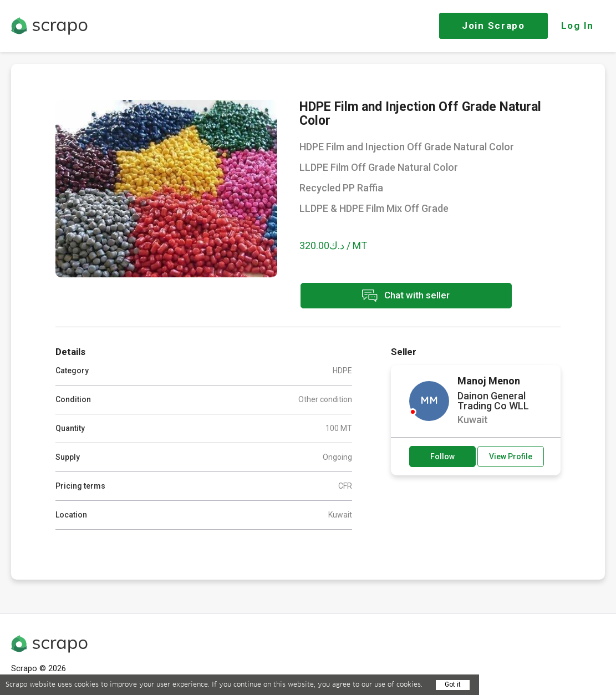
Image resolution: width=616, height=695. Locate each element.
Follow (442, 456)
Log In (577, 26)
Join (493, 26)
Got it (453, 684)
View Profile (511, 456)
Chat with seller (398, 296)
